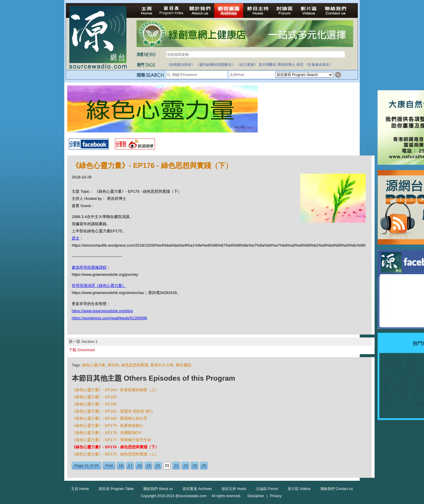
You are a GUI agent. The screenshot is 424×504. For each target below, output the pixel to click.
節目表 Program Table (116, 489)
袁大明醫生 (267, 65)
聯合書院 (184, 365)
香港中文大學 (162, 365)
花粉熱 (391, 404)
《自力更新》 (247, 65)
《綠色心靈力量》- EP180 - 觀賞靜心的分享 (109, 418)
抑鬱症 (405, 379)
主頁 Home (80, 489)
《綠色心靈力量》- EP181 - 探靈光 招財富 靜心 (112, 411)
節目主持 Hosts (234, 489)
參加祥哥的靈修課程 (89, 267)
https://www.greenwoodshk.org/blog (102, 311)
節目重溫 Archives (197, 489)
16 (121, 465)
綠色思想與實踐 (135, 365)
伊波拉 (414, 360)
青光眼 (400, 392)
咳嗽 (389, 398)
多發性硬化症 (407, 373)
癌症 (300, 65)
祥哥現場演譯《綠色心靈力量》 (99, 286)
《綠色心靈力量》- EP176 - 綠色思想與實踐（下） (115, 447)
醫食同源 (393, 360)
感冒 (416, 398)
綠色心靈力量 (94, 365)
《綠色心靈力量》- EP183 (94, 397)
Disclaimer (256, 496)
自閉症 (400, 385)
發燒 (398, 367)
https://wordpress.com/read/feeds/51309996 (109, 318)
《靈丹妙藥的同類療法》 (215, 65)
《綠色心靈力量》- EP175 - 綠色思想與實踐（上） (115, 454)
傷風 (407, 404)
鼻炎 (402, 398)
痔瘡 (416, 392)
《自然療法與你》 (181, 65)
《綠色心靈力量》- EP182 (94, 404)
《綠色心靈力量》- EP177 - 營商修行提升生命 (111, 440)
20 (158, 465)
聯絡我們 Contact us (337, 489)
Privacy (276, 496)
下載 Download (82, 350)
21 (167, 465)
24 (195, 465)
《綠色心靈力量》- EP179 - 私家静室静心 (108, 426)
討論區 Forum (267, 489)
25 (204, 465)
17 (130, 465)
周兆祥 (113, 365)
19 (148, 465)
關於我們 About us (158, 489)
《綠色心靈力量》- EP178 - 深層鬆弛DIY (107, 433)
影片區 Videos (299, 489)
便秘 (412, 367)
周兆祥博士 (286, 65)
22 (176, 465)
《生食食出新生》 (319, 65)
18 (139, 465)
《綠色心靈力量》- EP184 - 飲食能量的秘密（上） (115, 390)
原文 (76, 238)
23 (185, 465)
